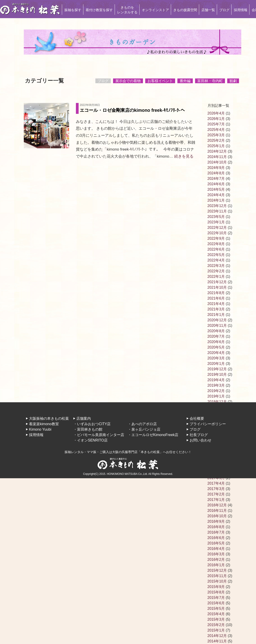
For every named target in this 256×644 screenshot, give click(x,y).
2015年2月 (216, 625)
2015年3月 (216, 619)
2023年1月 (216, 222)
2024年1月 (216, 200)
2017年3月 (216, 489)
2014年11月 (217, 641)
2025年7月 (216, 124)
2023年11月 (217, 211)
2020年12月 (217, 320)
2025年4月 (216, 130)
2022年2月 (216, 271)
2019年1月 (216, 396)
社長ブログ (199, 435)
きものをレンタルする (127, 10)
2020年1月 (216, 364)
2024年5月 (216, 189)
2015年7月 (216, 598)
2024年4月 (216, 195)
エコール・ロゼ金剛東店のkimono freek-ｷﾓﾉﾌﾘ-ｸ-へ (138, 108)
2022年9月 (216, 238)
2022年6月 (216, 249)
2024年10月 (217, 162)
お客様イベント (160, 81)
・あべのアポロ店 (142, 424)
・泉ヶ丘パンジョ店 (144, 429)
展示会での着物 (128, 81)
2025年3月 (216, 135)
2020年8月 (216, 331)
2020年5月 (216, 347)
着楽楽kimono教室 (44, 424)
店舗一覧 (208, 10)
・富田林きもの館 (88, 429)
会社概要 (197, 418)
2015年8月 (216, 592)
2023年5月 (216, 217)
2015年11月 (217, 576)
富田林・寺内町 (210, 81)
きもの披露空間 (185, 10)
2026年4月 (216, 113)
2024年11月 (217, 157)
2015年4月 (216, 614)
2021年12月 (217, 282)
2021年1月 (216, 315)
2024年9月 (216, 168)
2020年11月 (217, 326)
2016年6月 (216, 538)
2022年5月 (216, 255)
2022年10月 (217, 233)
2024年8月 (216, 173)
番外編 (185, 81)
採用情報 (241, 10)
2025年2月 (216, 140)
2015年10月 (217, 581)
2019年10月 (217, 374)
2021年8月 (216, 293)
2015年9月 (216, 587)
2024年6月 (216, 184)
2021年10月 (217, 287)
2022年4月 (216, 260)
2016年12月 (217, 505)
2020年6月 (216, 342)
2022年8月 (216, 244)
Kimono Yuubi (40, 429)
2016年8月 (216, 527)
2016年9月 (216, 521)
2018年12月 (217, 402)
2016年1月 (216, 565)
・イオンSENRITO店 (91, 440)
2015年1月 (216, 630)
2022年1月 (216, 277)
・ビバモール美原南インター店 (99, 435)
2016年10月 (217, 516)
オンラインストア (155, 10)
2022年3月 (216, 266)
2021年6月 (216, 298)
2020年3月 (216, 358)
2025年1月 (216, 146)
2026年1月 (216, 119)
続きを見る (184, 156)
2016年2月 (216, 560)
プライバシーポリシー (208, 424)
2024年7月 (216, 179)
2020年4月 (216, 353)
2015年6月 (216, 603)
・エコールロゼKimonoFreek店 (153, 435)
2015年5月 (216, 609)
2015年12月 (217, 570)
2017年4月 (216, 483)
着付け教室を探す (99, 10)
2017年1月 (216, 500)
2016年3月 (216, 554)
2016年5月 (216, 543)
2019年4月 (216, 380)
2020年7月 (216, 336)
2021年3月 (216, 309)
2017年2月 (216, 494)
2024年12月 (217, 151)
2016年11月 (217, 511)
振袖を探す (73, 10)
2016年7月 (216, 532)
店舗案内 (84, 418)
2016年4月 (216, 549)
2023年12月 (217, 206)
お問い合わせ (200, 440)
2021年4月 (216, 304)
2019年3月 (216, 385)
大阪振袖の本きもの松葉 (49, 418)
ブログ (224, 10)
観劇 (233, 81)
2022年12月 (217, 228)
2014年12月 (217, 636)
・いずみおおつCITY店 (92, 424)
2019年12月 (217, 369)
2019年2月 (216, 391)
